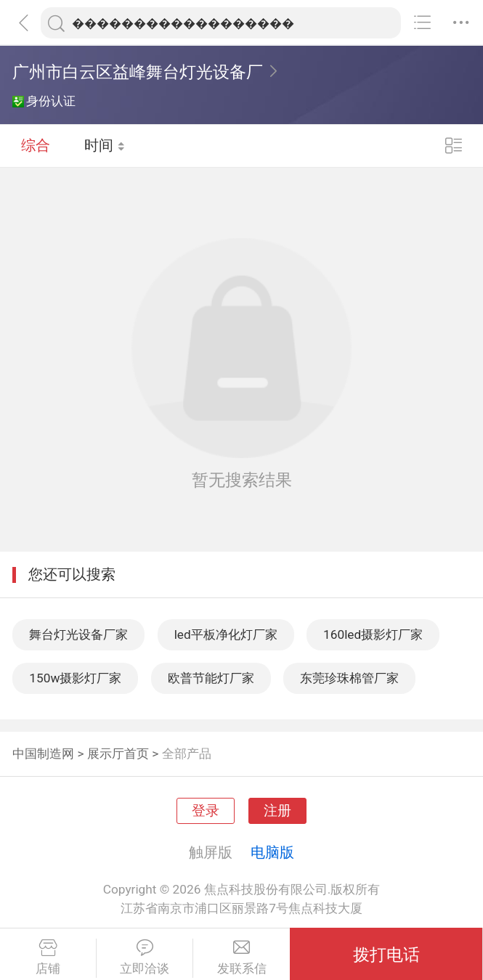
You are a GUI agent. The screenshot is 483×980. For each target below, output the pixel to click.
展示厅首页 (118, 754)
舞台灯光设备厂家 (78, 634)
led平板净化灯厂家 (226, 634)
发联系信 (241, 957)
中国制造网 (43, 754)
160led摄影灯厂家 (373, 634)
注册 (277, 811)
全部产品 (187, 754)
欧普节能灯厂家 (211, 678)
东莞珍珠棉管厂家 (349, 678)
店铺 (48, 957)
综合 (36, 145)
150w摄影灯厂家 (75, 678)
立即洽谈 (145, 957)
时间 (105, 145)
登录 (206, 811)
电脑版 (272, 852)
